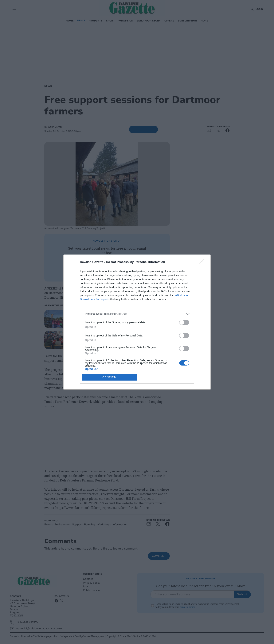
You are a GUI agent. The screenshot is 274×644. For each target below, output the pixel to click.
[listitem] (137, 314)
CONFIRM (110, 377)
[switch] (184, 322)
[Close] (203, 262)
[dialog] (137, 322)
